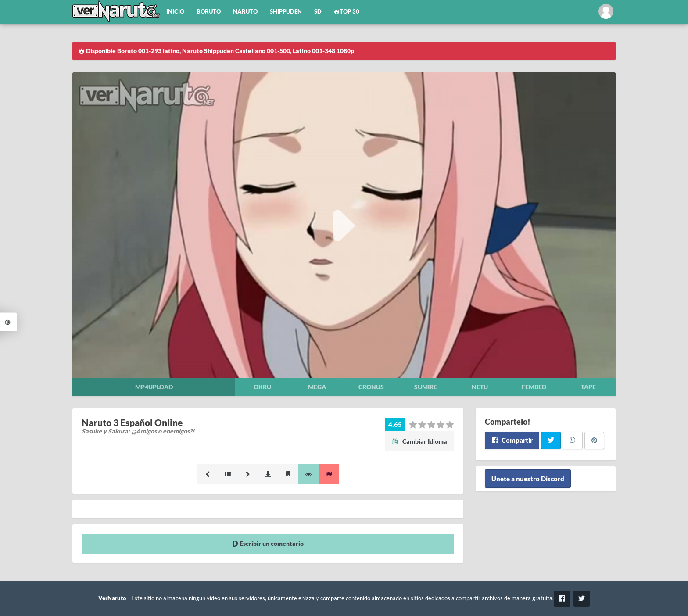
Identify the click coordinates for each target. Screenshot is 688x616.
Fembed (534, 387)
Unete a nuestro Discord (528, 479)
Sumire (426, 387)
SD (318, 12)
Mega (317, 387)
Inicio (175, 12)
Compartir (512, 440)
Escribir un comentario (268, 543)
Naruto (245, 12)
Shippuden (286, 12)
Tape (588, 387)
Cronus (371, 387)
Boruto (209, 12)
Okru (262, 387)
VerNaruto (112, 598)
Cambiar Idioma (419, 441)
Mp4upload (154, 387)
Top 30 (347, 12)
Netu (480, 387)
